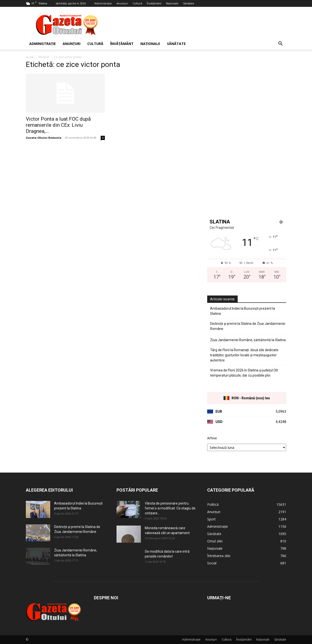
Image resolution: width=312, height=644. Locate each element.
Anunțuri (122, 3)
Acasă (30, 57)
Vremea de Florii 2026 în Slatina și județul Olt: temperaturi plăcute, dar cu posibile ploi (244, 373)
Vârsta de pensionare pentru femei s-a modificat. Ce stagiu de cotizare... (170, 508)
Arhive (212, 438)
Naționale (172, 3)
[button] (280, 44)
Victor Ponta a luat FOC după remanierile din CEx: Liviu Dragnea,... (58, 125)
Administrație (103, 3)
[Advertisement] (197, 25)
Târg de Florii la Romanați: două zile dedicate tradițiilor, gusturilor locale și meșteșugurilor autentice (244, 355)
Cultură (137, 3)
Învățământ (154, 3)
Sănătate (189, 3)
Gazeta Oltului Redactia (44, 138)
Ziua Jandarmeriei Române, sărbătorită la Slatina (248, 340)
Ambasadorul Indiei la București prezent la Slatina (243, 311)
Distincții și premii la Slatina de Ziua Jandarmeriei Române (248, 326)
